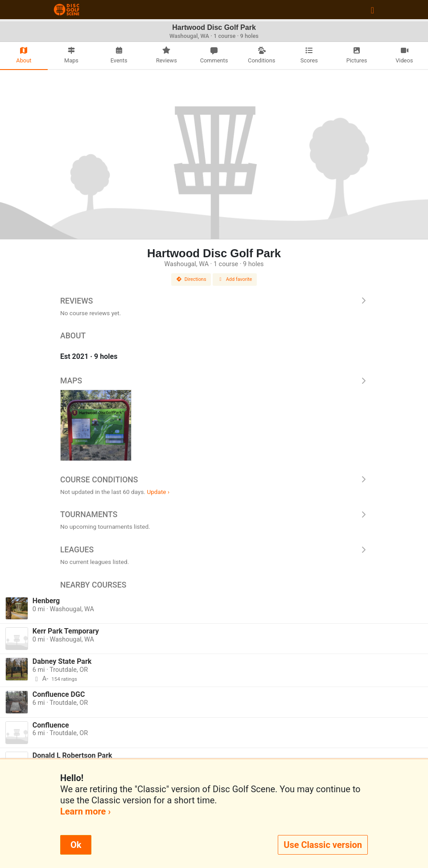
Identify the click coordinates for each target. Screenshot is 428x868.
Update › (158, 492)
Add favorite (235, 279)
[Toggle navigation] (372, 10)
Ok (76, 845)
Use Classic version (323, 845)
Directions (191, 279)
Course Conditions (214, 480)
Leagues (214, 550)
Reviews (214, 301)
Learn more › (85, 811)
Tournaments (214, 514)
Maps (214, 381)
